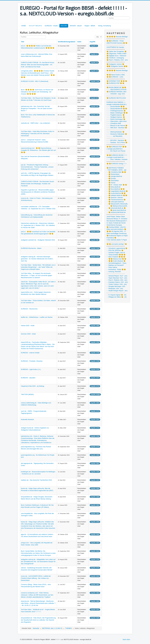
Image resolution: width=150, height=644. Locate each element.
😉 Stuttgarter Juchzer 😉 (115, 64)
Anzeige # (95, 35)
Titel (23, 42)
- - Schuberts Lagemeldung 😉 (117, 248)
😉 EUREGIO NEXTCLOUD (116, 98)
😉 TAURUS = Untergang (115, 58)
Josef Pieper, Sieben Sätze (116, 217)
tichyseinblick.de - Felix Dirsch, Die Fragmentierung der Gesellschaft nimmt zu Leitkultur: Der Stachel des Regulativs (38, 620)
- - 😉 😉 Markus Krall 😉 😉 (116, 259)
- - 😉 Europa (111, 178)
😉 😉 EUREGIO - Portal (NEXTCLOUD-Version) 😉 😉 (117, 42)
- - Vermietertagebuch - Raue (116, 263)
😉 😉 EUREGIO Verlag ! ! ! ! (117, 164)
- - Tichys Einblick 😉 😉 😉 (116, 255)
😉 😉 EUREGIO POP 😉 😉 (117, 147)
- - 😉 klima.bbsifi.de (114, 187)
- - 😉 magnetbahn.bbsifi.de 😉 (117, 191)
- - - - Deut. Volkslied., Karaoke (117, 159)
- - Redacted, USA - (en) (115, 288)
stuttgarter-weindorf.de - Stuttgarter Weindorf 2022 (38, 240)
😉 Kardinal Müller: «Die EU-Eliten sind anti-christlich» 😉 (116, 228)
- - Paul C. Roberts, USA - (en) (117, 280)
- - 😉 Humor (111, 183)
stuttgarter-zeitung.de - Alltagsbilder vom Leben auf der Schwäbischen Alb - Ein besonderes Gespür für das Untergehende (38, 562)
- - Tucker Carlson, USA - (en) (117, 284)
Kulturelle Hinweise (27, 419)
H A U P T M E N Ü (35, 26)
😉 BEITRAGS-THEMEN (115, 168)
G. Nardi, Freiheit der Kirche (116, 223)
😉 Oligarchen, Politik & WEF (117, 54)
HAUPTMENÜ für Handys (115, 47)
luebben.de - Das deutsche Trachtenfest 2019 (36, 480)
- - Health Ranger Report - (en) (117, 291)
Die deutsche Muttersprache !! (117, 221)
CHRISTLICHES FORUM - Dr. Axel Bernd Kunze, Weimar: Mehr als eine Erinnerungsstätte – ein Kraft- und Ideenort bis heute (38, 65)
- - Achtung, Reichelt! (114, 272)
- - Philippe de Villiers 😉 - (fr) (117, 297)
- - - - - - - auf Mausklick (114, 136)
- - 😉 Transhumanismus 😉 (116, 200)
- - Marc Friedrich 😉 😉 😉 (116, 257)
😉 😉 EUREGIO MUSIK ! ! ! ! (117, 155)
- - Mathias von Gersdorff (115, 265)
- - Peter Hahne (112, 267)
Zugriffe (92, 42)
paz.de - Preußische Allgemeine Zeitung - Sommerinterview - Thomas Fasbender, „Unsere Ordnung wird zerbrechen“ (37, 167)
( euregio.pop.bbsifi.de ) (115, 149)
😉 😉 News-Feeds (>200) (116, 75)
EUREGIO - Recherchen (29, 309)
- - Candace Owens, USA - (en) (117, 282)
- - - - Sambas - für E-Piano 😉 (117, 142)
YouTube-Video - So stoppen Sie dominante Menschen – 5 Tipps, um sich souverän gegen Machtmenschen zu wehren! (37, 275)
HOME (24, 26)
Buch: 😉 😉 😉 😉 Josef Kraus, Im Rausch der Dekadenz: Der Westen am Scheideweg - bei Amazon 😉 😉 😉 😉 (37, 92)
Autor (79, 42)
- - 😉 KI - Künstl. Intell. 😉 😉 (117, 185)
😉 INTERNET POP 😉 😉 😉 (117, 81)
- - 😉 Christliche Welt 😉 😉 (116, 172)
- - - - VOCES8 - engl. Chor (116, 94)
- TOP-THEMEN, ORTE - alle (116, 170)
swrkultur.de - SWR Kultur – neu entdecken (36, 123)
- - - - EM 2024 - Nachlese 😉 (117, 140)
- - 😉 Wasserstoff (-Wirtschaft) (117, 204)
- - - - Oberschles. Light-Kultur (117, 121)
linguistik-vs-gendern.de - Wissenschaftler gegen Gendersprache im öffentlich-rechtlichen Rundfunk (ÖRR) (38, 192)
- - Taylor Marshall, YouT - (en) (117, 278)
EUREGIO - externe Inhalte (30, 353)
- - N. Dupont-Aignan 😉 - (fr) (116, 295)
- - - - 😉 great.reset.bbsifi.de (116, 210)
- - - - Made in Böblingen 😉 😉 (117, 113)
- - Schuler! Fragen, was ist (116, 253)
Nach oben (126, 639)
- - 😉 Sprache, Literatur (115, 197)
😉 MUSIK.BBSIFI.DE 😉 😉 (116, 87)
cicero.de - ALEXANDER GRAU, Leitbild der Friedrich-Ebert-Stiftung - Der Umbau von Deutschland (36, 578)
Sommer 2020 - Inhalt (28, 334)
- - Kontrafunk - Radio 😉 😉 (116, 269)
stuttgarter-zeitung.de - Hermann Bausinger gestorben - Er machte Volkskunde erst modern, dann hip (37, 259)
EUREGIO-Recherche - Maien (31, 248)
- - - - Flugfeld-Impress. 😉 (116, 115)
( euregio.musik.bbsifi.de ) (115, 157)
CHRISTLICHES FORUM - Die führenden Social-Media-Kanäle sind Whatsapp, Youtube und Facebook (38, 184)
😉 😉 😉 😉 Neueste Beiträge (117, 37)
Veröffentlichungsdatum (67, 42)
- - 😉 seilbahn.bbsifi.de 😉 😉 (117, 195)
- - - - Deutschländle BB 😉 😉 (117, 109)
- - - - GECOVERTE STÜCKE (117, 90)
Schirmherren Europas (114, 225)
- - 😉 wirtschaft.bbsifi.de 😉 (116, 208)
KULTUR (64, 26)
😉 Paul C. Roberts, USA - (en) (117, 60)
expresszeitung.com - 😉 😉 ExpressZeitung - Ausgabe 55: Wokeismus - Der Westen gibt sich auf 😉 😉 (38, 150)
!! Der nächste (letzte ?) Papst (117, 240)
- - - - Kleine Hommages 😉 (116, 119)
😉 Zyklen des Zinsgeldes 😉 (117, 51)
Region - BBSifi (90, 26)
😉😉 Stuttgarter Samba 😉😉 (117, 66)
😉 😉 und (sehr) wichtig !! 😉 (117, 244)
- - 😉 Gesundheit (113, 181)
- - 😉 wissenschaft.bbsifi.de (116, 212)
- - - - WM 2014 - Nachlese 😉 (117, 128)
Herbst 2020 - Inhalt (28, 326)
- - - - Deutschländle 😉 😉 (116, 106)
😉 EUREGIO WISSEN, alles (116, 92)
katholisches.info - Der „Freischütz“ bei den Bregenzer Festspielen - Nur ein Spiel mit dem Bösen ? (37, 108)
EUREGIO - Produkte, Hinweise (32, 361)
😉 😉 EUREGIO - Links (115, 77)
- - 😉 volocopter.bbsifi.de (115, 202)
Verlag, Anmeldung (104, 26)
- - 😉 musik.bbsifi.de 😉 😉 (116, 193)
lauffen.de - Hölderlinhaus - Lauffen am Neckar (37, 317)
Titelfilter (20, 35)
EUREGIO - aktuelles (28, 378)
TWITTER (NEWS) (27, 394)
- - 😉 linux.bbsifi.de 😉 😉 (116, 189)
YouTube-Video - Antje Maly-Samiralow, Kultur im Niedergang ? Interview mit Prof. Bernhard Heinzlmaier (38, 134)
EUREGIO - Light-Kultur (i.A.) (31, 369)
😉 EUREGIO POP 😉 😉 (115, 83)
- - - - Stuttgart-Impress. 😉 (116, 117)
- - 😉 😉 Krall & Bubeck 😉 (116, 261)
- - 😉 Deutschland (113, 174)
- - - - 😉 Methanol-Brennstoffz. (117, 206)
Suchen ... (107, 17)
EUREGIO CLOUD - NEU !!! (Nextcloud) (35, 81)
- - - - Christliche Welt (114, 123)
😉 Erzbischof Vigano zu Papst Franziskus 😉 (117, 237)
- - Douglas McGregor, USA (116, 286)
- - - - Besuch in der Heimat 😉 (117, 126)
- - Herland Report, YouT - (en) (117, 276)
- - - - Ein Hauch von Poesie (116, 151)
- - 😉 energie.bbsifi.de (114, 176)
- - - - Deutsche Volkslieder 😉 (117, 134)
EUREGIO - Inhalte (51, 26)
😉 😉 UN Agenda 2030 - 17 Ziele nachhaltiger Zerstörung (117, 232)
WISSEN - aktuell (76, 26)
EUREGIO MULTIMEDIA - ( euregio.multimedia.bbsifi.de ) (117, 103)
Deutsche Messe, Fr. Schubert (117, 219)
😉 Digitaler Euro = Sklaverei (116, 56)
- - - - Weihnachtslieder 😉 (115, 132)
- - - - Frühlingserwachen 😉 (116, 111)
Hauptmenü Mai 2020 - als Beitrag (33, 386)
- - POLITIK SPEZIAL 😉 (115, 250)
